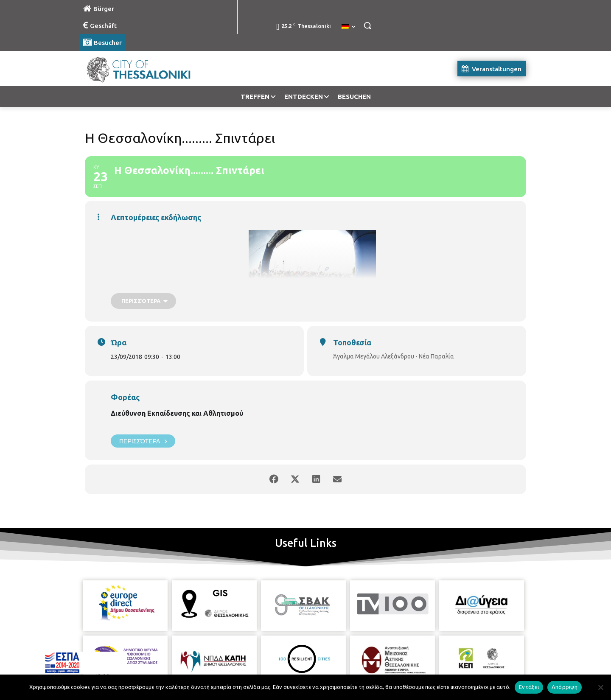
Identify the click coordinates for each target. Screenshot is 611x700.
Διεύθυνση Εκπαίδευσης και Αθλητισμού (177, 413)
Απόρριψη (565, 687)
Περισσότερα (143, 441)
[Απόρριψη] (600, 687)
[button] (367, 25)
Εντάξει (529, 687)
